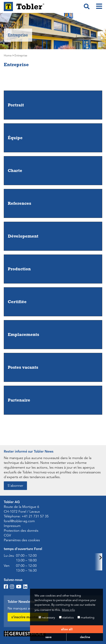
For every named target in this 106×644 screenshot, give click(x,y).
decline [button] (85, 637)
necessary (47, 618)
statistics (66, 618)
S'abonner (15, 486)
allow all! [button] (67, 629)
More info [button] (68, 610)
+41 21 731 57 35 (35, 516)
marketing (86, 618)
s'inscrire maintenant (28, 617)
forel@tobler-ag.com (19, 521)
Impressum (12, 526)
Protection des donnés (21, 531)
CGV (7, 535)
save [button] (48, 637)
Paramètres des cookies (22, 540)
